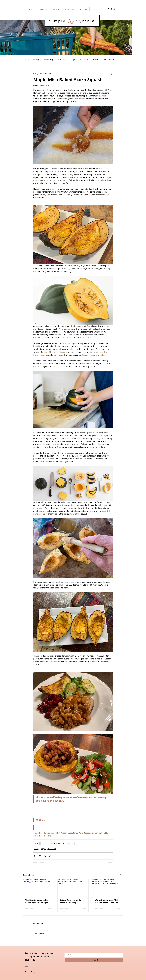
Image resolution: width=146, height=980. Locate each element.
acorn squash (68, 843)
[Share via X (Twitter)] (40, 856)
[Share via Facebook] (34, 856)
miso (36, 843)
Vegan (73, 59)
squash (44, 843)
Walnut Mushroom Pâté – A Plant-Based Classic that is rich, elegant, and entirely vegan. (107, 901)
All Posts (26, 59)
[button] (121, 59)
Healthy (96, 59)
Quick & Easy (48, 59)
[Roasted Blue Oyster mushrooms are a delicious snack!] (73, 887)
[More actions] (111, 74)
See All (121, 875)
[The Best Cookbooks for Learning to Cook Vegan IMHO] (38, 887)
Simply (58, 21)
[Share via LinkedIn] (45, 856)
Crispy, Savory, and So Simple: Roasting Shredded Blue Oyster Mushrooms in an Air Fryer (71, 901)
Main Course (62, 59)
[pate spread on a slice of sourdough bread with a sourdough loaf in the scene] (108, 887)
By (71, 21)
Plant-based (84, 59)
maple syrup (55, 843)
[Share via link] (50, 856)
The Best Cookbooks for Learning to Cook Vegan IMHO (37, 901)
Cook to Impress (109, 59)
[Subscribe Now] (94, 960)
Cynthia (84, 21)
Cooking (36, 59)
